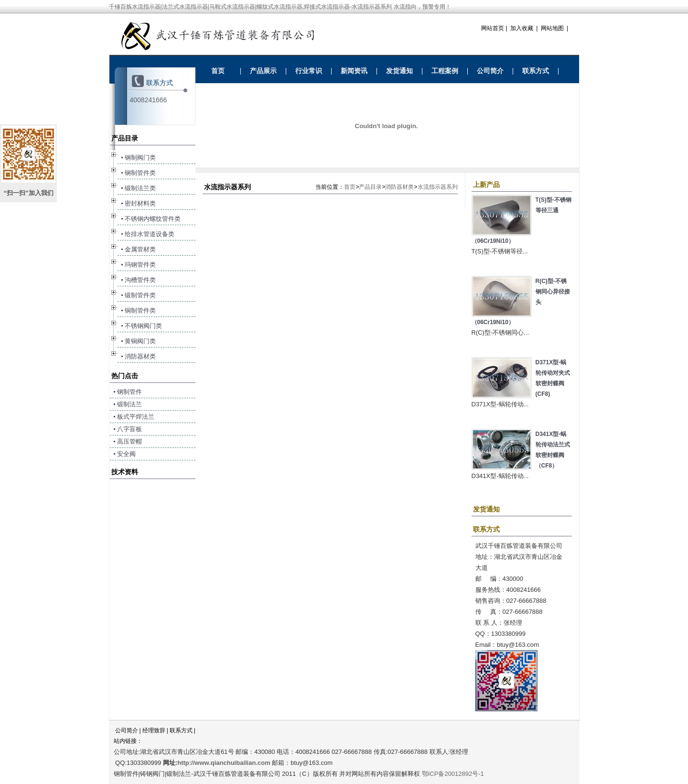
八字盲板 (129, 429)
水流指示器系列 (438, 187)
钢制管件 (129, 392)
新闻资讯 (354, 71)
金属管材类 (140, 249)
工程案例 (445, 71)
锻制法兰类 (140, 188)
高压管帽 (129, 441)
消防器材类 (399, 187)
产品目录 (370, 187)
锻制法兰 (129, 404)
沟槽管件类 (140, 280)
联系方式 (536, 71)
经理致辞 (154, 730)
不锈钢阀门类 (143, 326)
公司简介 (490, 71)
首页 (218, 71)
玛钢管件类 (140, 265)
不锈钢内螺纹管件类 (153, 219)
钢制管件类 (140, 173)
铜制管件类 (140, 310)
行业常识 (309, 71)
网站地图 (552, 28)
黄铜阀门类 (140, 341)
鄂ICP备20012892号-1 (453, 774)
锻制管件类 (140, 295)
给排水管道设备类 (150, 234)
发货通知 (399, 71)
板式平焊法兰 (136, 417)
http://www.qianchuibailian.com (224, 763)
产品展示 (263, 71)
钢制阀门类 (140, 158)
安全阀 (126, 454)
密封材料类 (140, 203)
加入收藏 (522, 28)
